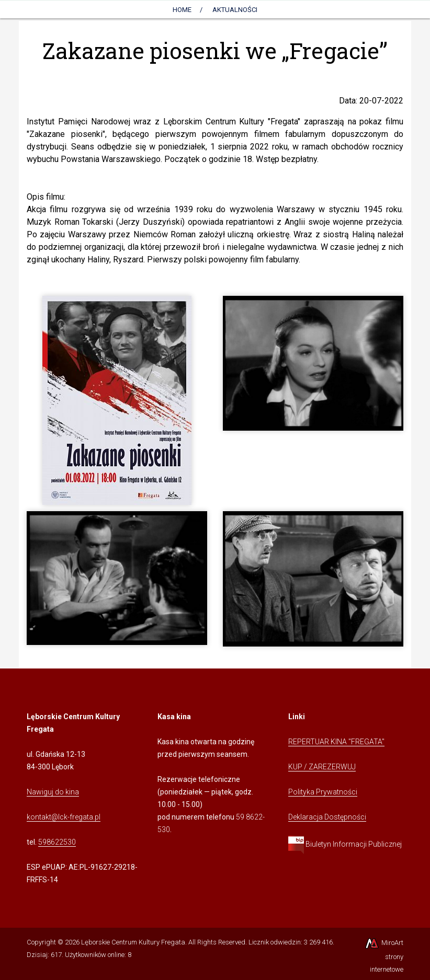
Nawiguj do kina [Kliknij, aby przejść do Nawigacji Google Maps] (53, 792)
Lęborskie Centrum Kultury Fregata (133, 942)
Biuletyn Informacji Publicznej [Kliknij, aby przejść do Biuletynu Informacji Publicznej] (345, 844)
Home (182, 10)
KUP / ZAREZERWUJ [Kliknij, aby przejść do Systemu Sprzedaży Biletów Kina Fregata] (322, 767)
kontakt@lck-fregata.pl (64, 817)
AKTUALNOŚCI (235, 10)
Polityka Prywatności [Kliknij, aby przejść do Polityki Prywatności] (323, 792)
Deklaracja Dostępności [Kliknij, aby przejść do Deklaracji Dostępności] (327, 817)
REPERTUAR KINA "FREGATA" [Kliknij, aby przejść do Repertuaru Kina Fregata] (336, 742)
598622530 (57, 842)
